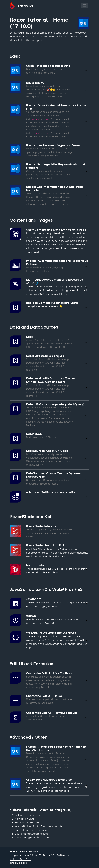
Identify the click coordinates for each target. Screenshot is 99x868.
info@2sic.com (19, 863)
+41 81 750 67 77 (20, 859)
